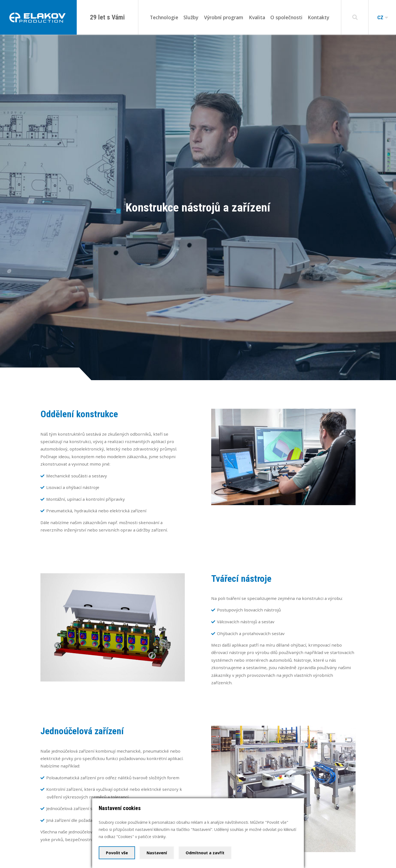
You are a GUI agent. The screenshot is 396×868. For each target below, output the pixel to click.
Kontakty (318, 17)
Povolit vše (117, 853)
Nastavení (157, 853)
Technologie (164, 17)
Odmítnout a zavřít (205, 853)
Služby (191, 17)
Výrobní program (224, 17)
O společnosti (286, 17)
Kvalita (257, 17)
